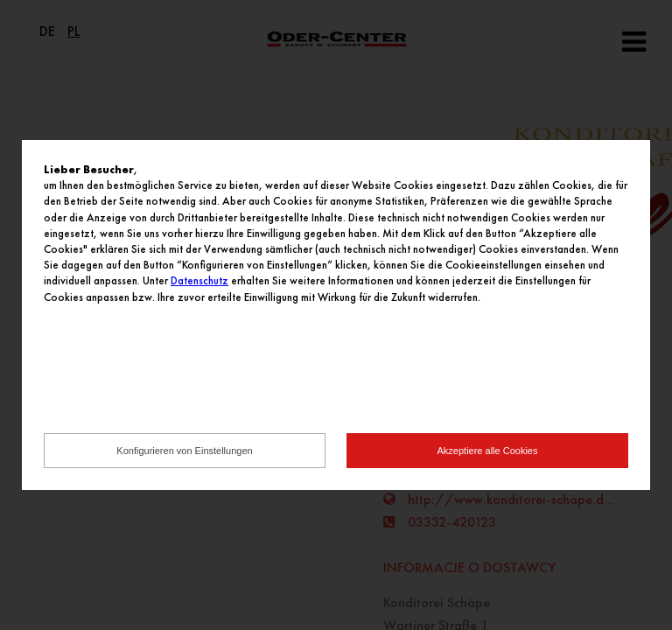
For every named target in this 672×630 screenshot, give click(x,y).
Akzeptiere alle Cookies (488, 451)
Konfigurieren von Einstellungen (184, 451)
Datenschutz (199, 280)
